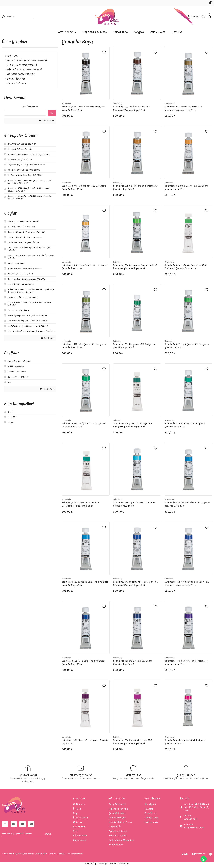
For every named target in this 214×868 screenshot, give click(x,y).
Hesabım (149, 811)
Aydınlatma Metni (118, 833)
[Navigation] (67, 35)
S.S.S (76, 833)
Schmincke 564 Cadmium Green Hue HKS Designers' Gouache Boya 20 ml (186, 269)
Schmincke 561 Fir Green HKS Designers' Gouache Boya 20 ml (134, 348)
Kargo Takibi (80, 842)
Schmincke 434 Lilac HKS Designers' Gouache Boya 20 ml (85, 744)
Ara (52, 115)
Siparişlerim (151, 807)
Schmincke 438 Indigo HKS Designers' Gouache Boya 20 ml (133, 665)
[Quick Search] (25, 115)
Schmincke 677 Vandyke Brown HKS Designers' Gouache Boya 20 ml (131, 111)
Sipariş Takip (151, 820)
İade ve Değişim (117, 820)
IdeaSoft (90, 866)
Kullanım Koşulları (118, 838)
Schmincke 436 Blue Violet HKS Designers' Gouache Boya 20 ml (186, 665)
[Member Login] (193, 18)
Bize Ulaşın (79, 829)
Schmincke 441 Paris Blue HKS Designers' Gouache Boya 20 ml (83, 665)
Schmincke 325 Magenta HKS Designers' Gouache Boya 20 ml (185, 744)
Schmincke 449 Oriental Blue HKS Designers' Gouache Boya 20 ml (187, 506)
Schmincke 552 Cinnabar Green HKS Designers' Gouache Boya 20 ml (80, 506)
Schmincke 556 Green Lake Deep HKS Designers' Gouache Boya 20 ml (132, 427)
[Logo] (107, 18)
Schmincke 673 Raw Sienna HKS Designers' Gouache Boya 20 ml (135, 190)
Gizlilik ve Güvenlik (119, 811)
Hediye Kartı (151, 824)
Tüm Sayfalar (47, 391)
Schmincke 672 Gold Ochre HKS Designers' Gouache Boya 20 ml (186, 190)
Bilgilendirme (80, 838)
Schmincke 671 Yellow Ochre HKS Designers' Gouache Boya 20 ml (85, 269)
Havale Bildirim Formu (120, 824)
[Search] (20, 19)
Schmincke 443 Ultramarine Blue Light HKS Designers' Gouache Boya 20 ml (135, 586)
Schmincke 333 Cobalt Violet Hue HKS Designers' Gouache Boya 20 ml (133, 744)
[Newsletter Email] (27, 837)
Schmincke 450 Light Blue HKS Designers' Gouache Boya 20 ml (134, 506)
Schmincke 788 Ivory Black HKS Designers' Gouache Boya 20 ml (84, 111)
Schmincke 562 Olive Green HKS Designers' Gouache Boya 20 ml (84, 348)
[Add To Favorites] (104, 54)
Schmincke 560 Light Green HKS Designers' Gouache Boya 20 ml (187, 348)
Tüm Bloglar (48, 340)
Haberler (78, 824)
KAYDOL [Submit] (48, 837)
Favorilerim (150, 816)
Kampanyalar (116, 847)
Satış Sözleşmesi (117, 807)
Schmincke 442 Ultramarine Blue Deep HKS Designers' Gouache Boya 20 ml (187, 586)
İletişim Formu (80, 820)
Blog (75, 816)
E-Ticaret (101, 866)
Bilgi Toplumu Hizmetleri (121, 842)
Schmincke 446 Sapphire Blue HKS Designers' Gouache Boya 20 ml (85, 586)
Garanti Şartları (117, 816)
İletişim (77, 811)
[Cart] (210, 18)
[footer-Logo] (14, 808)
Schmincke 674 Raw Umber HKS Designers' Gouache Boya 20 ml (84, 190)
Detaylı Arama (47, 123)
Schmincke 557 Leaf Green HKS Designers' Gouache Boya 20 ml (84, 427)
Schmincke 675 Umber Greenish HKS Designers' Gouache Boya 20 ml (183, 111)
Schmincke (67, 106)
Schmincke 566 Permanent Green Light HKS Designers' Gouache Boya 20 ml (136, 269)
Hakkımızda (79, 807)
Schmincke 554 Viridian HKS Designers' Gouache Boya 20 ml (185, 427)
